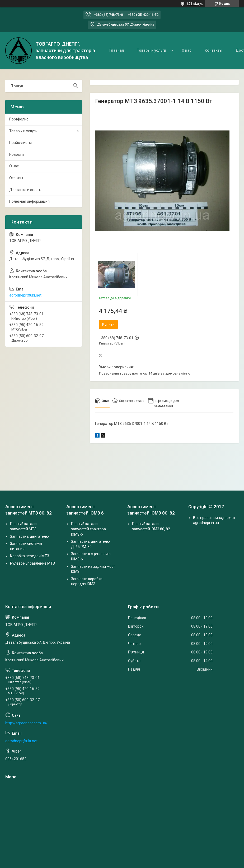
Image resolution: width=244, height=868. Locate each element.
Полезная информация (29, 201)
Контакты (213, 50)
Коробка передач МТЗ (30, 556)
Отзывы (16, 178)
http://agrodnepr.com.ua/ (26, 723)
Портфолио (19, 119)
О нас (187, 50)
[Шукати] (76, 86)
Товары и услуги (152, 50)
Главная (117, 50)
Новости (17, 154)
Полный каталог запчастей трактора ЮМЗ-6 (88, 529)
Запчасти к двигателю (29, 536)
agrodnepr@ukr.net (25, 295)
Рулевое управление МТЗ (32, 563)
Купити (108, 324)
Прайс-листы (20, 143)
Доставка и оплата (26, 190)
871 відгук (195, 4)
